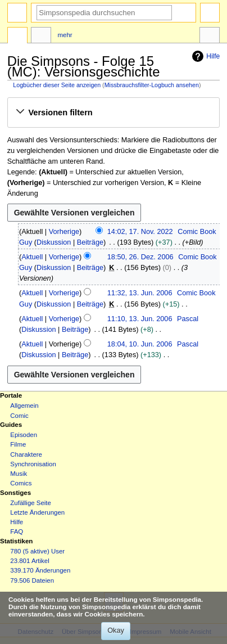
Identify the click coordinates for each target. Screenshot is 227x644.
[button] (113, 112)
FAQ (17, 532)
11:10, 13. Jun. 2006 (140, 319)
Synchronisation (33, 464)
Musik (19, 474)
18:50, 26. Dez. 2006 (140, 257)
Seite (17, 37)
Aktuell (32, 257)
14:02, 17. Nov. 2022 (140, 232)
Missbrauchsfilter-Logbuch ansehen (152, 85)
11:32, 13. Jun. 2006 (140, 293)
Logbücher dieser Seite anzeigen (57, 85)
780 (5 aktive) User (37, 551)
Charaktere (26, 454)
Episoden (24, 435)
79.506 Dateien (32, 580)
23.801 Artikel (29, 561)
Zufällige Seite (31, 503)
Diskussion (54, 242)
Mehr (65, 35)
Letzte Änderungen (37, 512)
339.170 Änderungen (40, 570)
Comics (21, 483)
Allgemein (24, 406)
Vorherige (64, 232)
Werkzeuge (210, 37)
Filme (18, 444)
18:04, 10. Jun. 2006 (140, 344)
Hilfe (205, 56)
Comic (19, 416)
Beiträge (90, 242)
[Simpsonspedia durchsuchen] (104, 13)
